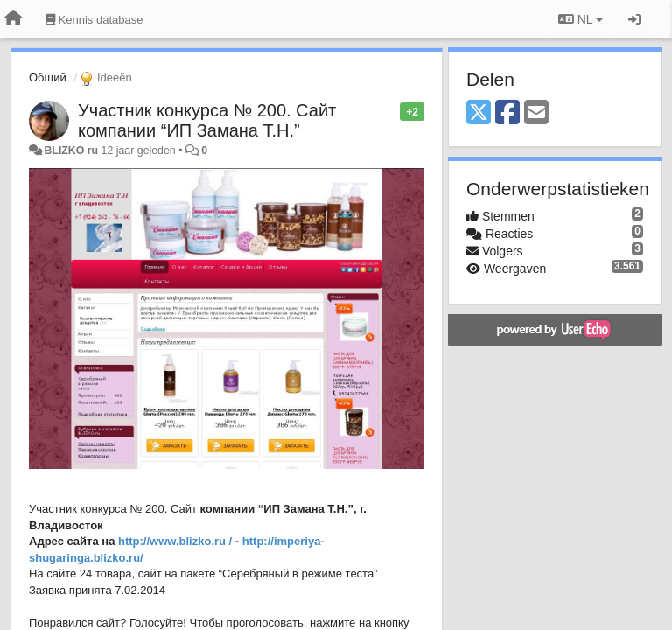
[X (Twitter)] (479, 113)
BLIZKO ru (72, 150)
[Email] (536, 113)
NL (581, 19)
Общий (48, 77)
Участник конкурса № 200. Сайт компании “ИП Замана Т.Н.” (207, 120)
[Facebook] (507, 113)
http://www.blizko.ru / (175, 541)
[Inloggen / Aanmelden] (634, 19)
